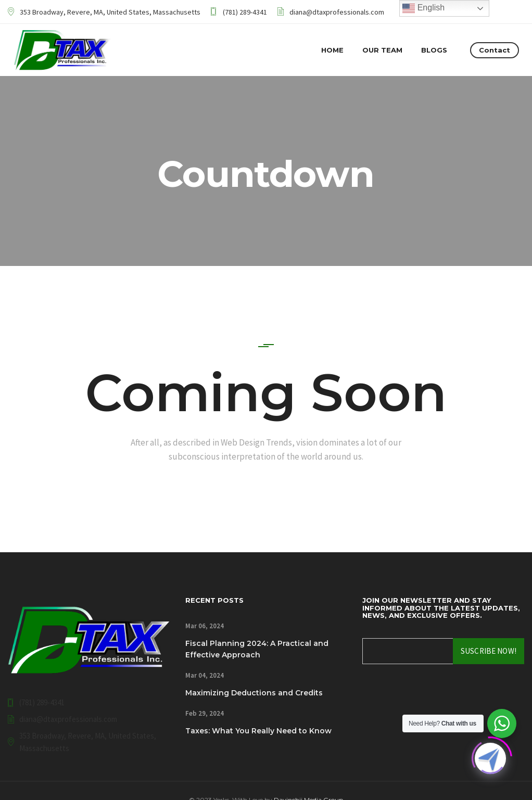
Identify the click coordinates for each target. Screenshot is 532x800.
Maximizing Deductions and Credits (254, 693)
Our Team (382, 50)
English (423, 8)
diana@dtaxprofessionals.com (337, 12)
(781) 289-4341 (245, 12)
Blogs (434, 50)
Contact (495, 50)
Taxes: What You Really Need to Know (258, 731)
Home (332, 50)
